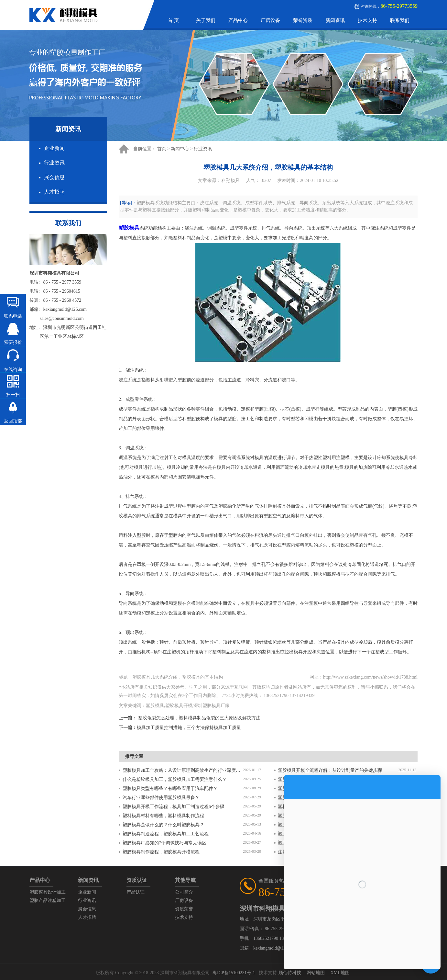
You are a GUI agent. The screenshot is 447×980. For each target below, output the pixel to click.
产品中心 (238, 20)
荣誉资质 (303, 20)
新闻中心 (180, 149)
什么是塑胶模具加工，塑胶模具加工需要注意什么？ (175, 779)
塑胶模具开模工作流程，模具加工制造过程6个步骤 (174, 807)
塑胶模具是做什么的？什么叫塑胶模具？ (163, 825)
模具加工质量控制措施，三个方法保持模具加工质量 (189, 728)
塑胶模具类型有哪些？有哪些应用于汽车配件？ (170, 789)
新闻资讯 (335, 20)
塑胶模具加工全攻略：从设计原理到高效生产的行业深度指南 (183, 770)
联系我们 (400, 20)
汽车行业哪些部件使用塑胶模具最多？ (161, 798)
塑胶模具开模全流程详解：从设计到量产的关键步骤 (330, 770)
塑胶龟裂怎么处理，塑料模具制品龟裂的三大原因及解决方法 (199, 718)
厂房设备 (270, 20)
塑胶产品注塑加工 (48, 901)
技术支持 (367, 20)
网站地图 (316, 973)
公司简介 (184, 892)
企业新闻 (54, 148)
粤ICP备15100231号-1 (234, 973)
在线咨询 (13, 370)
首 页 (173, 20)
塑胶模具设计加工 (48, 892)
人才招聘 (54, 192)
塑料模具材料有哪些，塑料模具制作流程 (163, 816)
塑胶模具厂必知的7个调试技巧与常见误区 (164, 843)
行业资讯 (54, 163)
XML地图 (340, 973)
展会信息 (54, 177)
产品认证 (136, 892)
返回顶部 (13, 421)
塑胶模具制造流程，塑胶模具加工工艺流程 (166, 834)
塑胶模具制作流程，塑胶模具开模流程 (161, 852)
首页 (162, 149)
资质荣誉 (184, 909)
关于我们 (206, 20)
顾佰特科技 (290, 973)
